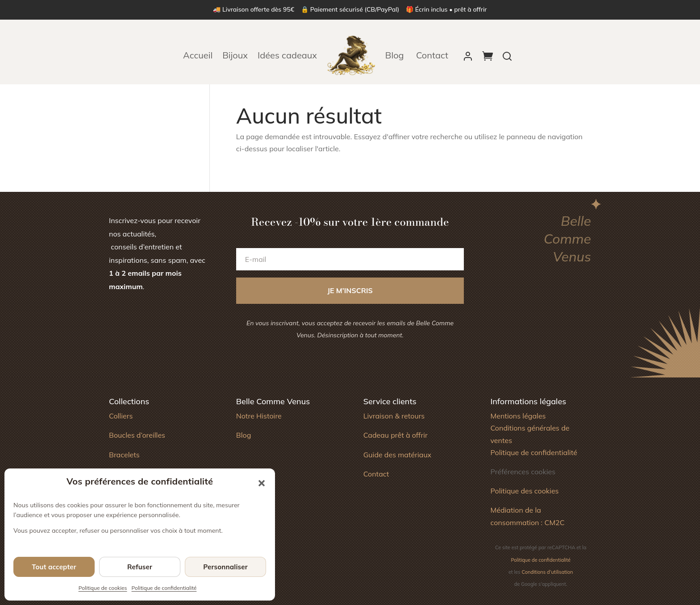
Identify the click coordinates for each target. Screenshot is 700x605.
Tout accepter (54, 567)
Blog (396, 55)
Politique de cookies (103, 588)
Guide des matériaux (398, 455)
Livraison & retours (394, 416)
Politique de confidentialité (164, 588)
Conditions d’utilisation (548, 572)
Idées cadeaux (287, 55)
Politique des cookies (524, 491)
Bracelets (124, 455)
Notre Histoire (259, 416)
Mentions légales (518, 416)
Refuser (140, 567)
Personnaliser (225, 567)
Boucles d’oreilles (137, 435)
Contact (432, 55)
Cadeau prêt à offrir (396, 435)
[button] (262, 483)
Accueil (198, 55)
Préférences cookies (523, 472)
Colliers (121, 416)
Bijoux (235, 55)
